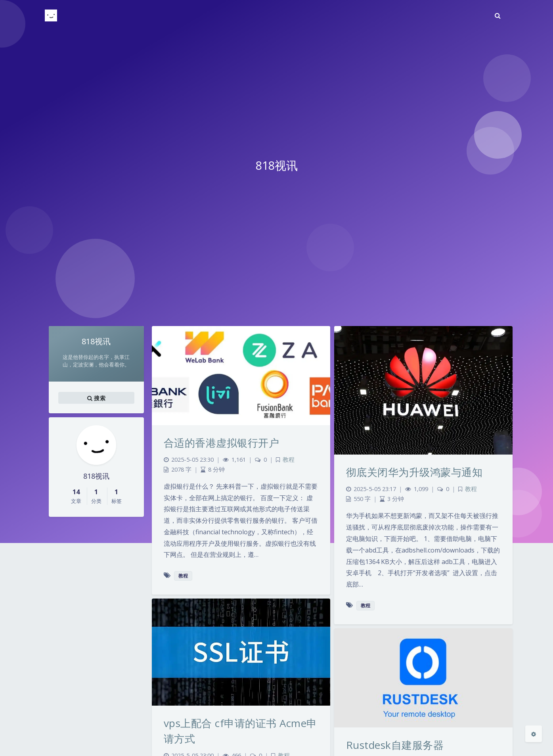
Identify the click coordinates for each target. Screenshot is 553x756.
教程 (289, 460)
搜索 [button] (96, 398)
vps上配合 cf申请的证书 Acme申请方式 (240, 731)
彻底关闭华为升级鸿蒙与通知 (414, 472)
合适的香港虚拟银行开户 (222, 443)
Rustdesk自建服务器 (395, 745)
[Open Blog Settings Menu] (534, 734)
